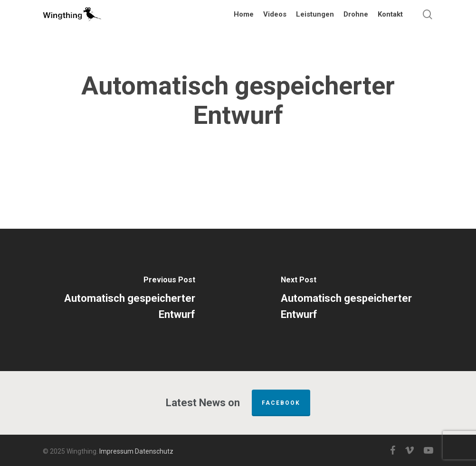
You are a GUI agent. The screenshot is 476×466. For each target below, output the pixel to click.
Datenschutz (154, 451)
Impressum (116, 451)
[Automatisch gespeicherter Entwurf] (119, 300)
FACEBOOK (281, 403)
